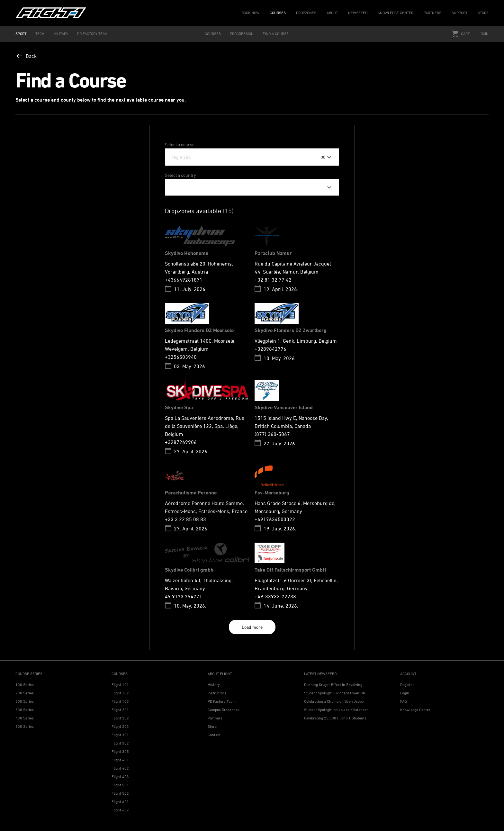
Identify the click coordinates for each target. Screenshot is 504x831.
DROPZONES (306, 13)
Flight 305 (120, 751)
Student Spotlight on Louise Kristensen (336, 710)
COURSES (278, 13)
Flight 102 (120, 693)
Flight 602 (120, 810)
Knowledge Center (415, 710)
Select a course (180, 145)
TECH (40, 34)
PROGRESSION (242, 34)
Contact (214, 735)
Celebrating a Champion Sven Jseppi (334, 701)
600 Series (25, 710)
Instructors (217, 693)
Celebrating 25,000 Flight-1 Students (335, 718)
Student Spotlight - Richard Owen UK (335, 693)
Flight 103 (120, 701)
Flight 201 (120, 710)
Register (407, 685)
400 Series (25, 718)
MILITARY (61, 34)
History (214, 685)
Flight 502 (120, 793)
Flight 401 (120, 760)
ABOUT (332, 13)
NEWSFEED (358, 13)
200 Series (25, 693)
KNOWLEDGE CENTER (396, 13)
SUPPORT (459, 13)
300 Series (25, 701)
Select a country (180, 175)
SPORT (21, 34)
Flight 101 (120, 685)
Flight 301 (120, 735)
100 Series (25, 685)
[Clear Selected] (323, 157)
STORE (483, 13)
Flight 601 (120, 802)
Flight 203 (120, 726)
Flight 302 (120, 743)
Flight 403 (120, 777)
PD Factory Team (222, 701)
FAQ (403, 701)
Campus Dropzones (224, 710)
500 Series (25, 726)
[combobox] (252, 157)
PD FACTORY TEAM (92, 34)
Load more (252, 627)
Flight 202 (120, 718)
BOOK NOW (250, 13)
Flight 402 (120, 768)
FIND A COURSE (276, 34)
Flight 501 (120, 785)
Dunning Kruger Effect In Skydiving (333, 685)
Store (212, 726)
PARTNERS (432, 13)
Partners (215, 718)
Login (484, 34)
